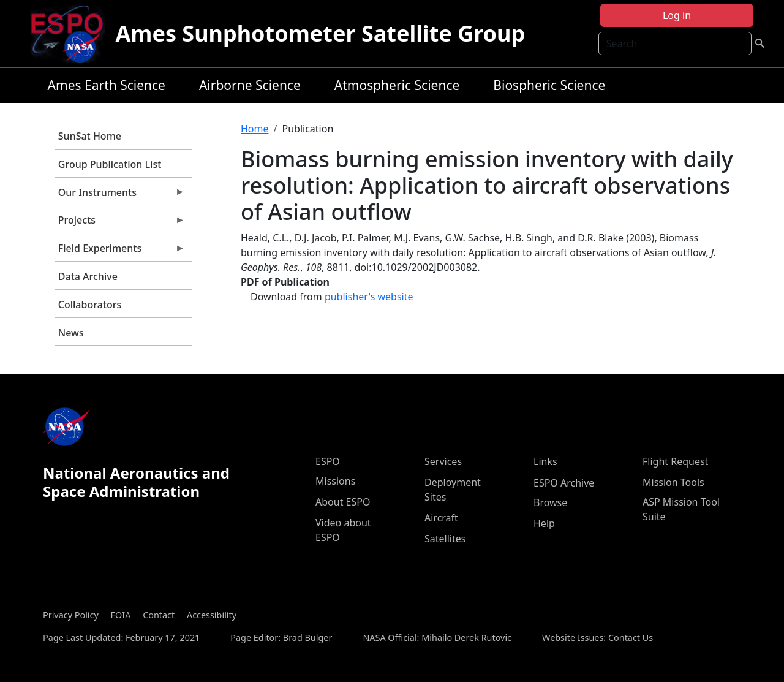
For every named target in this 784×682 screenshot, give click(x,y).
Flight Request (675, 461)
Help (544, 523)
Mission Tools (673, 482)
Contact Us (631, 638)
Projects (120, 223)
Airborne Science (250, 85)
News (71, 333)
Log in (677, 15)
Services (443, 461)
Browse (550, 502)
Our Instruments (120, 195)
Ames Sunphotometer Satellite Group (320, 33)
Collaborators (90, 305)
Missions (335, 481)
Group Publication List (110, 164)
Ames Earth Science (107, 85)
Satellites (445, 539)
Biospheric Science (549, 85)
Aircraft (441, 518)
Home (255, 129)
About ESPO (343, 502)
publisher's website (369, 297)
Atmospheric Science (397, 85)
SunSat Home (90, 136)
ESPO (328, 461)
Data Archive (88, 276)
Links (545, 461)
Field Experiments (120, 251)
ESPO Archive (564, 483)
